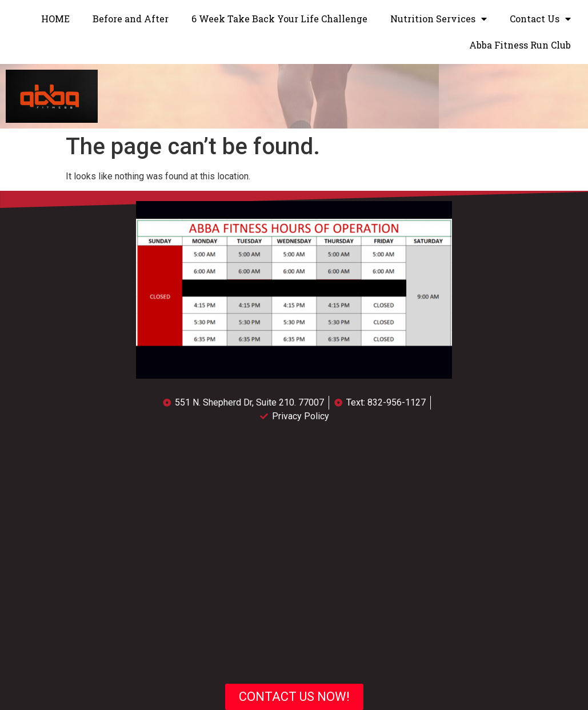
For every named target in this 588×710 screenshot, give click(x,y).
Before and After (131, 19)
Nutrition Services (439, 19)
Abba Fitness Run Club (520, 45)
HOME (55, 19)
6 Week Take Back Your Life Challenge (279, 19)
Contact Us (540, 19)
